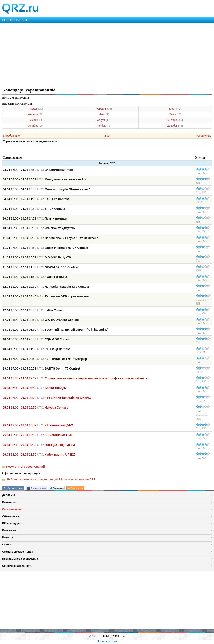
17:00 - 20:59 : (41, 368)
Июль (36, 120)
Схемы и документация (18, 552)
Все (107, 136)
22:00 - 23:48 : (46, 296)
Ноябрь (104, 126)
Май (104, 114)
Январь (36, 109)
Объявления (10, 516)
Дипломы (8, 495)
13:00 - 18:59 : (39, 455)
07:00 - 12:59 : (45, 248)
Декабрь (175, 126)
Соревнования (12, 509)
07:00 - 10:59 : (44, 179)
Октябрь (36, 126)
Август (104, 120)
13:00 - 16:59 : (38, 425)
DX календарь (11, 523)
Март (175, 109)
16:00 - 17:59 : (38, 170)
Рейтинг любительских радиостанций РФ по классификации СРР (49, 479)
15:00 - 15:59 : (46, 287)
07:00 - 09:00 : (47, 398)
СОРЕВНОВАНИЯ (14, 20)
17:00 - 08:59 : (45, 359)
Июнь (175, 114)
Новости (8, 537)
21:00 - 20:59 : (41, 320)
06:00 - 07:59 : (50, 238)
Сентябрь (175, 120)
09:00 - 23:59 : (37, 339)
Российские (203, 136)
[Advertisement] (107, 55)
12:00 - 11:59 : (36, 199)
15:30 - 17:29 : (76, 378)
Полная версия (107, 641)
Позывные (9, 502)
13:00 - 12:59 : (35, 408)
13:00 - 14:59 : (35, 218)
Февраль (104, 109)
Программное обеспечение (20, 559)
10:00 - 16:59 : (46, 189)
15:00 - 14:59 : (34, 209)
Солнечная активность (17, 566)
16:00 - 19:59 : (39, 228)
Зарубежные (11, 136)
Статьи (7, 544)
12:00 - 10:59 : (37, 257)
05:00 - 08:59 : (56, 330)
